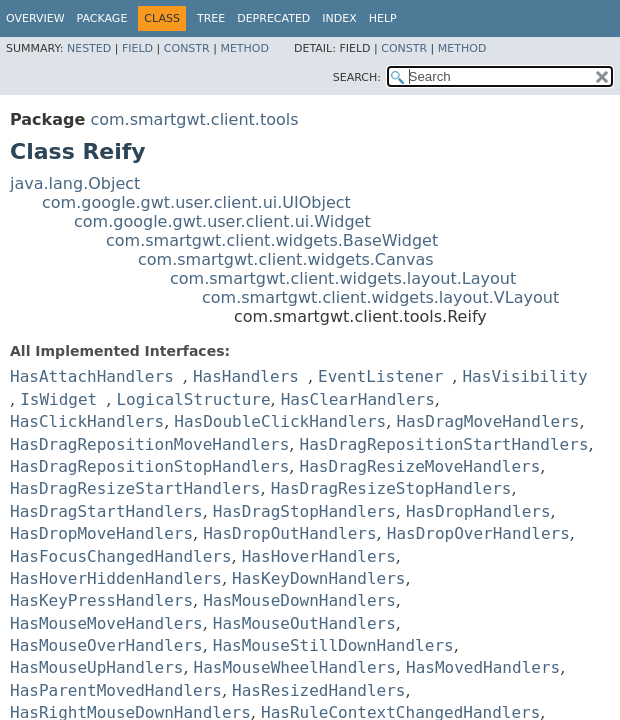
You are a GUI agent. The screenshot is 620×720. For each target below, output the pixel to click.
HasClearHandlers (358, 399)
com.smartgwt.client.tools (194, 119)
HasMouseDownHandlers (299, 600)
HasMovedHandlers (483, 667)
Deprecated (273, 18)
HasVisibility (524, 376)
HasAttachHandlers (92, 376)
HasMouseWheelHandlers (295, 667)
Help (383, 18)
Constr (187, 48)
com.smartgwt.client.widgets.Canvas (286, 259)
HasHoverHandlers (319, 556)
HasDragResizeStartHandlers (135, 488)
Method (244, 48)
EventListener (380, 376)
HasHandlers (246, 376)
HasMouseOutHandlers (304, 623)
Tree (211, 18)
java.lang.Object (75, 183)
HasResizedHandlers (318, 690)
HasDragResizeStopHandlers (391, 488)
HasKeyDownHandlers (318, 578)
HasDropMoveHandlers (101, 533)
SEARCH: (357, 77)
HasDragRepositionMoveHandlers (149, 444)
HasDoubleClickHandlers (280, 421)
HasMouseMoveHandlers (106, 623)
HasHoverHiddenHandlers (116, 578)
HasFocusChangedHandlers (121, 556)
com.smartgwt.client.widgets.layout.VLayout (380, 297)
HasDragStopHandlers (304, 511)
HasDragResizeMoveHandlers (420, 466)
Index (339, 18)
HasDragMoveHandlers (487, 421)
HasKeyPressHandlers (101, 600)
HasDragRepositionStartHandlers (444, 444)
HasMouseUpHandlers (96, 667)
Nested (89, 48)
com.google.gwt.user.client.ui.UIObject (196, 202)
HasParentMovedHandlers (116, 690)
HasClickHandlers (87, 421)
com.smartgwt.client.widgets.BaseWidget (272, 240)
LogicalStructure (193, 399)
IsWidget (58, 399)
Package (102, 18)
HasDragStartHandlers (106, 511)
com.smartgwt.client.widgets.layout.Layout (343, 278)
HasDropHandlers (478, 511)
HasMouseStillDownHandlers (333, 645)
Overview (35, 18)
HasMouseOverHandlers (106, 645)
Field (137, 48)
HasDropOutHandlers (289, 533)
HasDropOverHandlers (478, 533)
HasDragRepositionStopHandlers (149, 466)
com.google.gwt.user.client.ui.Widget (222, 221)
